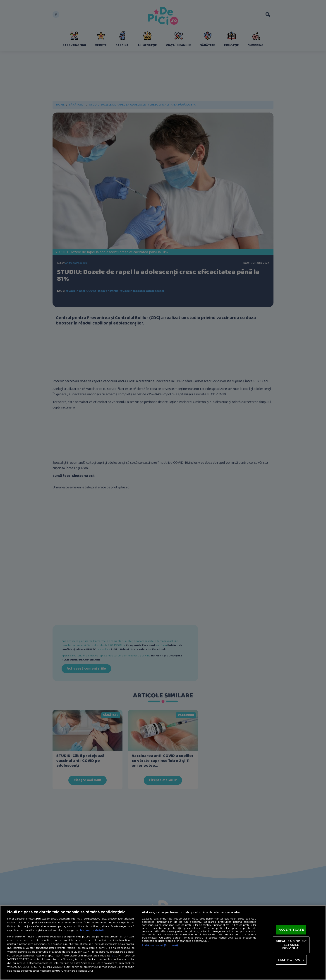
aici (114, 955)
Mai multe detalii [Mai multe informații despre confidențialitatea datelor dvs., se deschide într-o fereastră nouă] (92, 930)
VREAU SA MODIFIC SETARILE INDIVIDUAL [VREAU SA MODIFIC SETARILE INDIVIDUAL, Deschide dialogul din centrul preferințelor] (291, 945)
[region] (163, 943)
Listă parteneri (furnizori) (160, 945)
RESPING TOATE (291, 960)
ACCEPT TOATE (291, 930)
